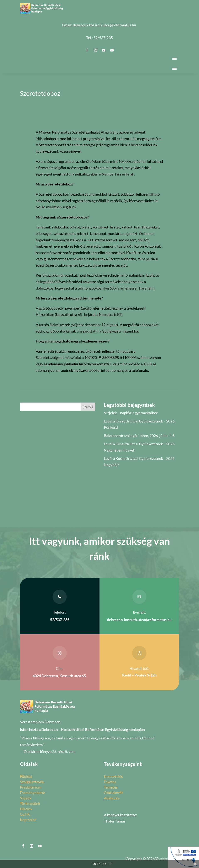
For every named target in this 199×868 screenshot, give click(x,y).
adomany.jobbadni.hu (66, 364)
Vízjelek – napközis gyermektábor (131, 413)
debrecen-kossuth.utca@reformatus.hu (104, 25)
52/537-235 (103, 38)
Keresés (88, 407)
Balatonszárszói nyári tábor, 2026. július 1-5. (139, 436)
